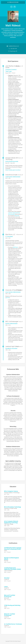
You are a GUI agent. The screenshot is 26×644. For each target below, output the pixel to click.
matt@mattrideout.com (14, 46)
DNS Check (15, 247)
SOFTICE (8, 298)
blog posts (17, 216)
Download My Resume (13, 2)
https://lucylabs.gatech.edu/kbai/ (13, 170)
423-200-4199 (14, 49)
